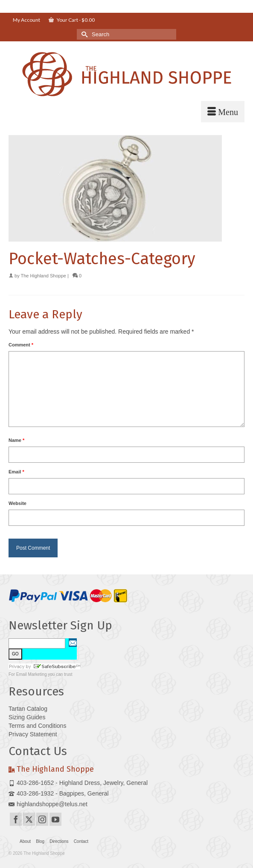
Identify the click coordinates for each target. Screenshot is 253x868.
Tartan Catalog (28, 709)
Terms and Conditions (37, 726)
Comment (21, 345)
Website (17, 503)
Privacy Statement (33, 734)
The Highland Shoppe (44, 276)
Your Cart (72, 20)
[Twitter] (29, 819)
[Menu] (223, 112)
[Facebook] (16, 819)
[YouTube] (55, 819)
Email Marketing (32, 674)
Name (16, 440)
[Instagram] (42, 819)
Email (16, 472)
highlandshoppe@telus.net (48, 804)
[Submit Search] (83, 34)
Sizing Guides (27, 717)
